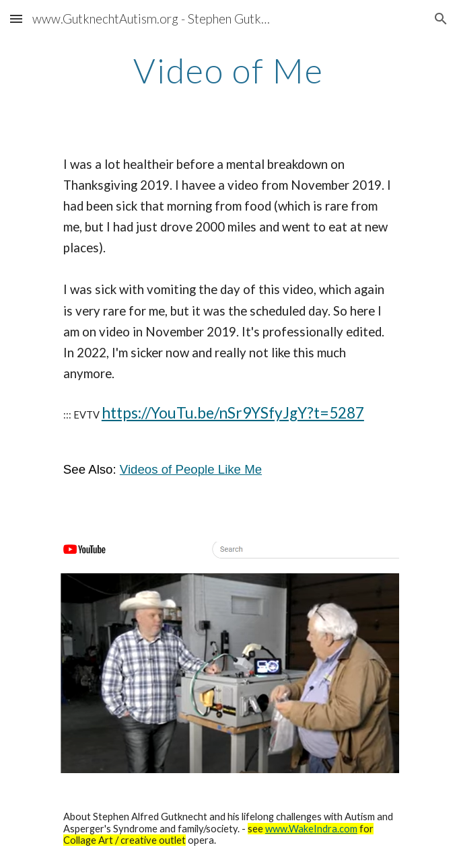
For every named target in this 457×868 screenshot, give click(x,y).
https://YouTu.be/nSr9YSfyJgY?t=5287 (233, 413)
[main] (229, 71)
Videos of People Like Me (191, 469)
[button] (16, 19)
